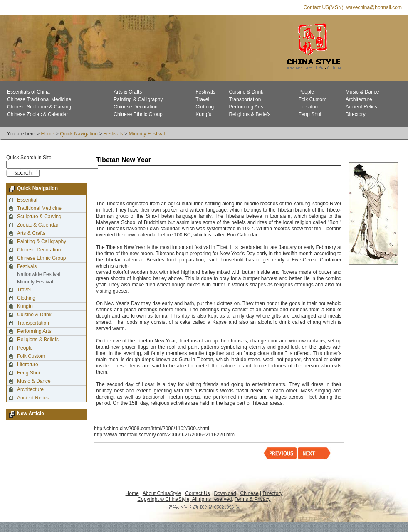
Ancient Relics (361, 107)
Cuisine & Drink (246, 92)
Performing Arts (246, 107)
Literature (309, 107)
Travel (202, 99)
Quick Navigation (79, 134)
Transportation (245, 99)
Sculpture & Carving (39, 217)
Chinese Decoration (135, 107)
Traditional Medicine (39, 208)
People (306, 92)
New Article (31, 414)
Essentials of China (28, 92)
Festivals (205, 92)
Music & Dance (362, 92)
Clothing (205, 107)
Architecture (359, 99)
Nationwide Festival (39, 274)
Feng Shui (310, 114)
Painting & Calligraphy (138, 99)
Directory (356, 114)
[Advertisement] (193, 184)
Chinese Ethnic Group (138, 114)
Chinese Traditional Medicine (39, 99)
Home (47, 134)
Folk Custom (313, 99)
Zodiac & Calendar (38, 225)
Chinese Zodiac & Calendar (38, 114)
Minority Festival (147, 134)
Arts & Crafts (128, 92)
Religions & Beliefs (250, 114)
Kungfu (203, 114)
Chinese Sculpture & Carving (39, 107)
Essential (27, 200)
